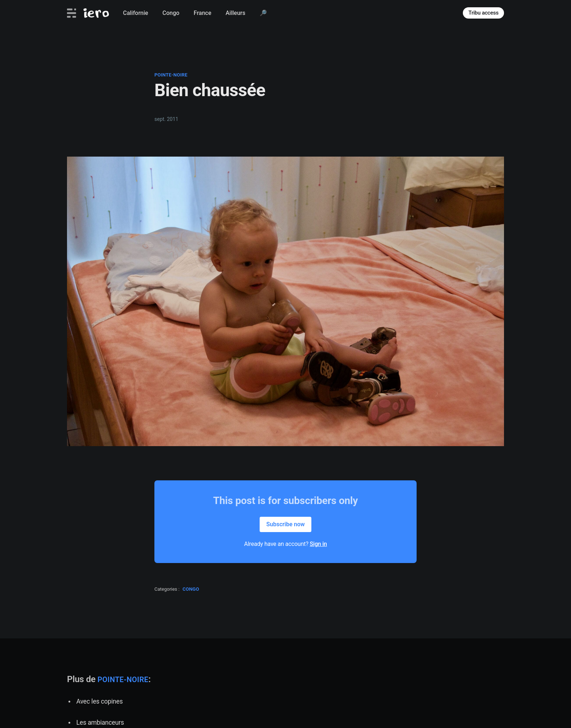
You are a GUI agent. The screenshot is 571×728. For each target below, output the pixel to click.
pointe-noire (171, 75)
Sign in (318, 544)
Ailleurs (235, 13)
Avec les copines (100, 701)
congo (191, 589)
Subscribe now (285, 524)
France (202, 13)
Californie (136, 13)
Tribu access (483, 13)
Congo (171, 13)
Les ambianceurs (100, 723)
